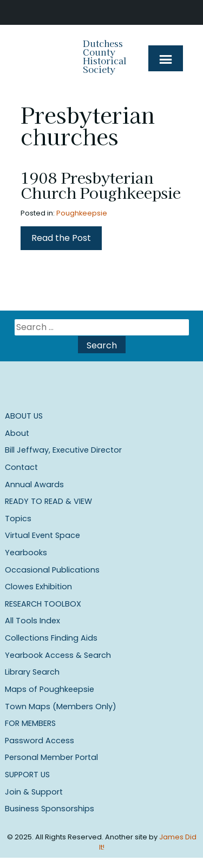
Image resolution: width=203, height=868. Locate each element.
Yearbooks (26, 553)
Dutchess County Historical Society (105, 56)
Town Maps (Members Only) (61, 706)
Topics (18, 519)
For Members (30, 723)
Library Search (32, 672)
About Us (24, 416)
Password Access (40, 741)
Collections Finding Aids (51, 638)
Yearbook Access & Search (58, 655)
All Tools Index (32, 621)
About (17, 433)
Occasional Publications (52, 570)
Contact (21, 467)
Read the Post (61, 238)
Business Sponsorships (50, 809)
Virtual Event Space (42, 535)
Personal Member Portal (51, 757)
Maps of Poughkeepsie (50, 689)
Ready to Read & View (48, 501)
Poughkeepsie (82, 213)
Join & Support (34, 792)
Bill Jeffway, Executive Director (63, 450)
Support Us (27, 775)
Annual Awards (34, 485)
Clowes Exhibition (38, 587)
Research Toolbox (43, 604)
